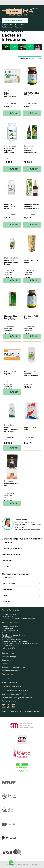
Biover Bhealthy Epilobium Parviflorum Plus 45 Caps (31, 374)
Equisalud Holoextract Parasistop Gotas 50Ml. (31, 151)
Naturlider (22, 602)
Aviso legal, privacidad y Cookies (22, 865)
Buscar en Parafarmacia (7, 26)
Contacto (21, 8)
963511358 (11, 8)
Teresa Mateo (21, 520)
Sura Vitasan (22, 584)
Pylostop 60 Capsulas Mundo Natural (11, 262)
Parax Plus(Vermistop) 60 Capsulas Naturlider (11, 429)
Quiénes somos (8, 653)
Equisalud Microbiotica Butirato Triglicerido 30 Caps (10, 206)
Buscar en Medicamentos (20, 26)
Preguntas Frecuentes (11, 671)
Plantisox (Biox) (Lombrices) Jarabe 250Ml (11, 318)
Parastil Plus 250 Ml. (11, 484)
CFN (22, 596)
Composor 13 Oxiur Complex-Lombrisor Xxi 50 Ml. (32, 206)
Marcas (35, 8)
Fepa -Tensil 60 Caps (31, 429)
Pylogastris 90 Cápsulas (10, 373)
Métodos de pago (9, 657)
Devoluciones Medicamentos (13, 667)
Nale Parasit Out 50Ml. (31, 261)
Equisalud (22, 590)
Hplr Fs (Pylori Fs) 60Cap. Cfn (31, 94)
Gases (22, 566)
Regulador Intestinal (22, 555)
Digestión (22, 561)
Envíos (4, 664)
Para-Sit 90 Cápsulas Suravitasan (9, 151)
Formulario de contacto (11, 679)
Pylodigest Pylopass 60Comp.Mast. (10, 95)
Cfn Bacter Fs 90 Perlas (31, 317)
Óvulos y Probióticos (22, 549)
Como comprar (7, 660)
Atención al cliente (9, 682)
